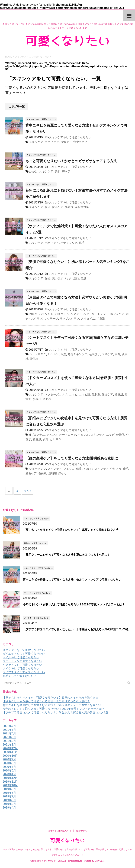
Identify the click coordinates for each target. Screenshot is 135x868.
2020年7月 (9, 767)
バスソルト (46, 314)
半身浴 (101, 319)
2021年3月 (9, 737)
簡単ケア (107, 354)
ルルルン (53, 354)
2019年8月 (9, 793)
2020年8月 (9, 763)
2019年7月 (9, 796)
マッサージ (51, 319)
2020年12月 (10, 748)
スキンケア (36, 142)
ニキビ (73, 394)
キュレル (83, 435)
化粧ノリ (116, 469)
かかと (33, 171)
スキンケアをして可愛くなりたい (70, 137)
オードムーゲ (68, 435)
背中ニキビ (80, 142)
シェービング (38, 469)
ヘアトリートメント (96, 314)
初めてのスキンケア (96, 469)
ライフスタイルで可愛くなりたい (24, 672)
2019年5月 (9, 804)
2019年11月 (10, 782)
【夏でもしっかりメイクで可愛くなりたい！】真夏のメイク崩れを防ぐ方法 (71, 530)
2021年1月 (9, 745)
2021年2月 (9, 741)
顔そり (63, 473)
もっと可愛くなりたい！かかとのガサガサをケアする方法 (71, 161)
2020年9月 (9, 759)
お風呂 (33, 314)
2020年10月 (10, 756)
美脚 (58, 171)
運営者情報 (81, 831)
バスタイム (62, 314)
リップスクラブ (69, 319)
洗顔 (76, 278)
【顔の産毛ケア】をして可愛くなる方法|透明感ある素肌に (72, 458)
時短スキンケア (78, 354)
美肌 (83, 278)
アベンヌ (52, 435)
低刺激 (96, 394)
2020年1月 (9, 774)
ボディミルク (69, 243)
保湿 (48, 207)
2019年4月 (9, 808)
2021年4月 (9, 733)
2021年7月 (9, 726)
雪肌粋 (34, 359)
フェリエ (69, 469)
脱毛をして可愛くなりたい (20, 676)
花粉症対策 (82, 207)
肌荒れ (69, 207)
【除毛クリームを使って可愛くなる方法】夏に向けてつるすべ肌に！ (66, 555)
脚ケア (66, 171)
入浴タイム (88, 319)
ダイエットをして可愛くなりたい (24, 654)
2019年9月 (9, 789)
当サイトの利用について (60, 831)
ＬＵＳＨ (58, 439)
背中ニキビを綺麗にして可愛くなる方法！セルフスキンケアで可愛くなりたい (72, 580)
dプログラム (37, 435)
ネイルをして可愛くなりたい (21, 657)
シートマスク (38, 354)
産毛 (126, 469)
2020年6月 (9, 771)
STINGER (99, 861)
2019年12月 (10, 778)
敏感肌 (119, 394)
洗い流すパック (62, 278)
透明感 (47, 399)
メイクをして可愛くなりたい (21, 669)
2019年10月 (10, 785)
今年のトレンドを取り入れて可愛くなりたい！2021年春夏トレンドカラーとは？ (74, 604)
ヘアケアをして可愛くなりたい (22, 665)
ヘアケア (76, 314)
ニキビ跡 (85, 394)
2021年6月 (9, 730)
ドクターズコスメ (56, 394)
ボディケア (52, 243)
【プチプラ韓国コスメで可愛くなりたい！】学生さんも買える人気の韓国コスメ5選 (76, 629)
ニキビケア (52, 142)
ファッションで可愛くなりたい (22, 661)
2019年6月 (9, 800)
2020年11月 (10, 752)
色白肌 (43, 473)
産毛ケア (31, 473)
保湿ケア (66, 142)
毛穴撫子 (95, 354)
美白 (117, 354)
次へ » (28, 491)
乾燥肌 (120, 435)
